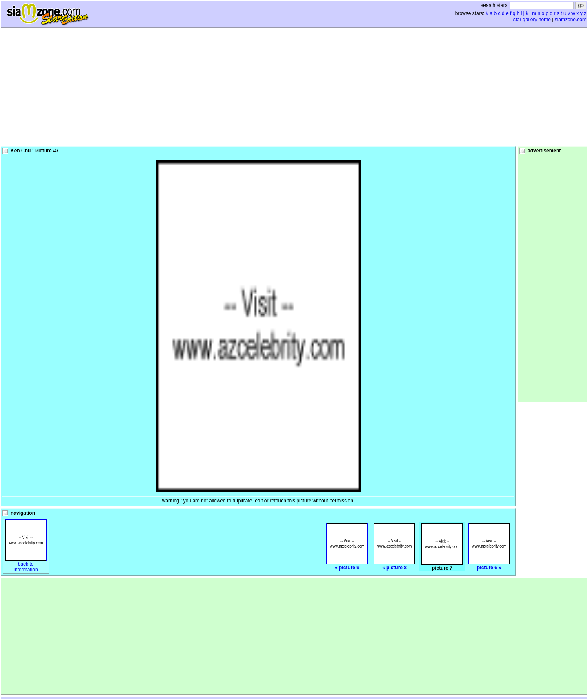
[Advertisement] (294, 87)
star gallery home (532, 20)
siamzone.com (571, 20)
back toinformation (26, 565)
